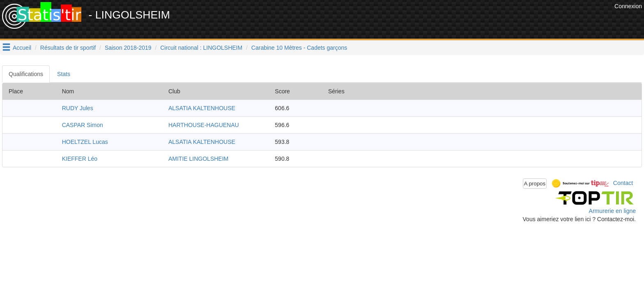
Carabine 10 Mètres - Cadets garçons (299, 48)
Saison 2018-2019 (128, 48)
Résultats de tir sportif (68, 48)
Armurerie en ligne (612, 211)
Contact (623, 183)
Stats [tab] (64, 74)
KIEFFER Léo (80, 159)
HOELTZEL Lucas (85, 142)
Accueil (22, 48)
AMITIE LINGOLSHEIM (198, 159)
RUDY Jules (78, 108)
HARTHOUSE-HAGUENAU (204, 125)
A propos (535, 184)
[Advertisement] (463, 21)
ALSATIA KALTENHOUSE (202, 108)
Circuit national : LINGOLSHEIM (201, 48)
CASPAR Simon (83, 125)
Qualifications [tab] (26, 74)
